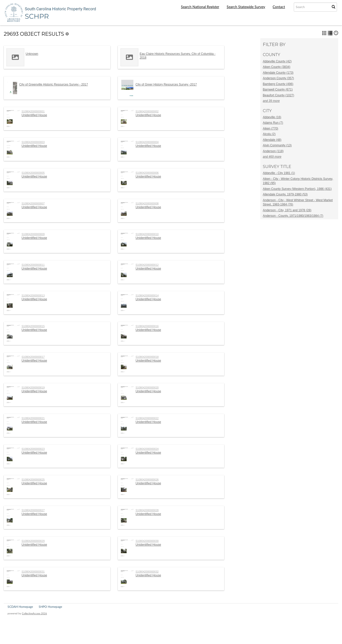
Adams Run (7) (273, 123)
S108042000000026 (147, 480)
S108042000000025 (33, 480)
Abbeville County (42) (277, 61)
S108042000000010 (147, 234)
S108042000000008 (147, 204)
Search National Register (200, 7)
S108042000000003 (33, 142)
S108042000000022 (147, 418)
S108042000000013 (33, 296)
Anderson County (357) (278, 78)
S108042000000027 (33, 510)
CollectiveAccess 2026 (34, 614)
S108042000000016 (147, 326)
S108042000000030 (147, 541)
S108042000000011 (33, 265)
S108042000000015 (33, 326)
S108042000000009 (33, 234)
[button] (324, 33)
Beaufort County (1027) (279, 95)
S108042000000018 (147, 357)
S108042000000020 (147, 388)
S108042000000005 (33, 173)
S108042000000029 (33, 541)
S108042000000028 (147, 510)
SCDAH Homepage (20, 607)
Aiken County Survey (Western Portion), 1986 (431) (297, 189)
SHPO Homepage (50, 607)
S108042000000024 (147, 449)
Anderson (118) (273, 151)
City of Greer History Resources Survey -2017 (166, 84)
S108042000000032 (147, 572)
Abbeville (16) (272, 117)
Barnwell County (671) (278, 90)
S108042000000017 (33, 357)
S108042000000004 (147, 142)
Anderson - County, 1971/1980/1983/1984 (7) (293, 216)
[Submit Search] (333, 7)
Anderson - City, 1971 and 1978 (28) (287, 210)
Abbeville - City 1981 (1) (279, 173)
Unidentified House (34, 115)
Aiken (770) (271, 128)
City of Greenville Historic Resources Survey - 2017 (54, 84)
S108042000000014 (147, 296)
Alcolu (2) (269, 134)
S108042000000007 (33, 204)
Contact (279, 7)
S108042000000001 (33, 112)
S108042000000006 (147, 173)
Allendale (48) (272, 140)
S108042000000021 (33, 418)
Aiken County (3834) (277, 67)
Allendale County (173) (278, 73)
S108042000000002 (147, 112)
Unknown (32, 54)
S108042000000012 (147, 265)
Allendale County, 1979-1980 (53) (285, 194)
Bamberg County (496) (278, 84)
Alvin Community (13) (277, 145)
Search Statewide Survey (246, 7)
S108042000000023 (33, 449)
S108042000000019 (33, 388)
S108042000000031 (33, 572)
